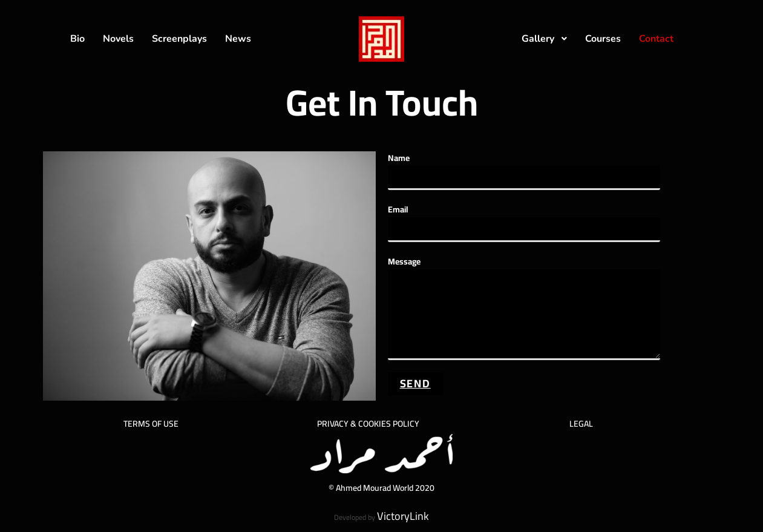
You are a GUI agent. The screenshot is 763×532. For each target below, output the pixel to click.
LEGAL (581, 424)
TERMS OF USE (151, 424)
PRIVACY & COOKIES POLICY (368, 424)
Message (524, 288)
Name (524, 168)
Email (524, 219)
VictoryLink (403, 516)
